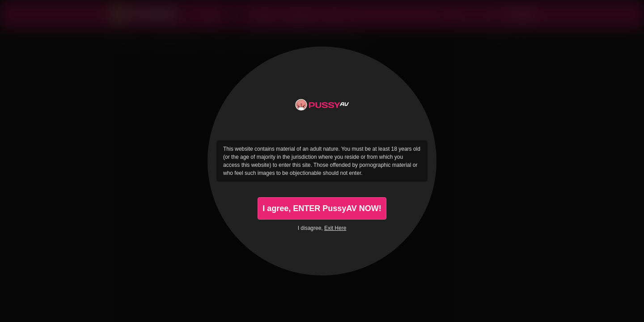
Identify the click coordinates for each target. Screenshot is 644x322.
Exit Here (335, 228)
